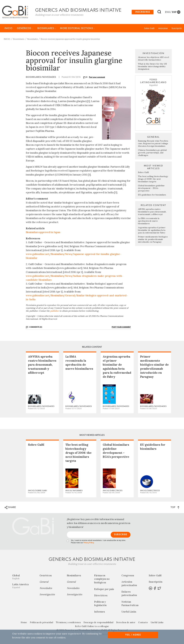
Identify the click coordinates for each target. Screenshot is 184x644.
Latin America (24, 586)
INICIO (8, 28)
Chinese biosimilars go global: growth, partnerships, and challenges (152, 153)
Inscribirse (143, 12)
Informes (99, 612)
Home (24, 622)
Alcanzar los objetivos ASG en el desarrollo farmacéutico (153, 59)
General (44, 582)
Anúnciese (163, 28)
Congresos (128, 575)
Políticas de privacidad (41, 622)
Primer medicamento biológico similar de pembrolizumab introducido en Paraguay (153, 239)
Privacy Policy (89, 543)
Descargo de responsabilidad (98, 622)
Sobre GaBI (149, 28)
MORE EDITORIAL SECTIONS (77, 28)
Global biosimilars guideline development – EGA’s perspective (151, 188)
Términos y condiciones (68, 622)
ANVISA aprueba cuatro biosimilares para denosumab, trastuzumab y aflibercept (152, 212)
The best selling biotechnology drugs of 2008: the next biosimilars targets (153, 179)
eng (167, 12)
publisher (55, 311)
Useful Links (129, 612)
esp (174, 12)
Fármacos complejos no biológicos (102, 579)
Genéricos (25, 28)
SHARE (10, 507)
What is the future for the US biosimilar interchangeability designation (152, 67)
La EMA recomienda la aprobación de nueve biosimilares (149, 221)
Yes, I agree (133, 635)
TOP (175, 507)
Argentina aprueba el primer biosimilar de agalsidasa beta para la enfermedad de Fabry (152, 230)
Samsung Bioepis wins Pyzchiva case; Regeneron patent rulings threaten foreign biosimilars (153, 143)
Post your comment (97, 77)
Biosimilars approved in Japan (43, 232)
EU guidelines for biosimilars (152, 195)
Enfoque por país (104, 589)
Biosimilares (47, 28)
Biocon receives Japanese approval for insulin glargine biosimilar (70, 39)
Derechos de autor (126, 622)
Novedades (32, 39)
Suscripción (177, 28)
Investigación (47, 594)
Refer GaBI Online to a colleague (92, 626)
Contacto (143, 622)
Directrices (101, 595)
